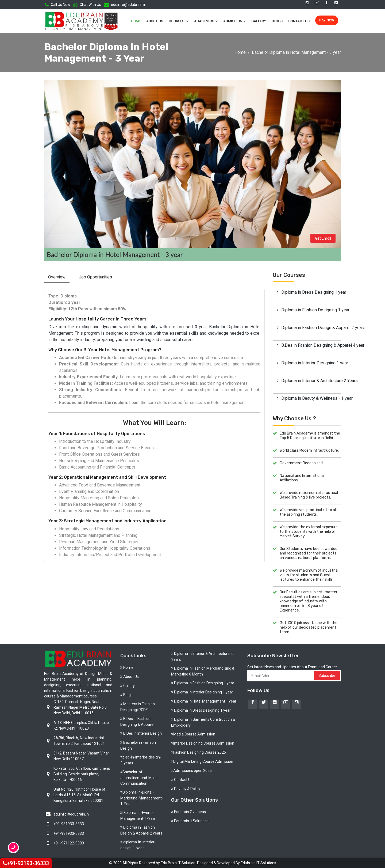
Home (136, 21)
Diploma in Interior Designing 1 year (311, 362)
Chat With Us (87, 5)
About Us (155, 21)
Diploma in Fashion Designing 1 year (311, 309)
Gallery (259, 21)
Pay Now (327, 20)
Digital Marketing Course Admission (202, 761)
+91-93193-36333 (26, 863)
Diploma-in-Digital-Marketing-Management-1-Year (142, 797)
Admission (233, 21)
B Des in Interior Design (141, 733)
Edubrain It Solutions (190, 820)
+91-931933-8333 (69, 823)
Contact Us (299, 21)
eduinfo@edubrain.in (125, 5)
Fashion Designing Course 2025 (199, 752)
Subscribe (327, 675)
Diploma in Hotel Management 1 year (204, 701)
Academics (204, 21)
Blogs (277, 21)
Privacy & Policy (186, 788)
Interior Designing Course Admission (203, 743)
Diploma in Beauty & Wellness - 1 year (311, 398)
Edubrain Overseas (188, 811)
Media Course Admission (193, 734)
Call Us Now (58, 5)
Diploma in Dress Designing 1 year (311, 292)
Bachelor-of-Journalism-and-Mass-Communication (140, 777)
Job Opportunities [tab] (97, 276)
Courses (177, 21)
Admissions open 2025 (191, 770)
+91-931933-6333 (69, 833)
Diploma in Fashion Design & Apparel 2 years (311, 327)
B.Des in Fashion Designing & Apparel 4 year (311, 345)
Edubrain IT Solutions (258, 862)
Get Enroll (323, 237)
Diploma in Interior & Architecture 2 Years (311, 380)
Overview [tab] (57, 276)
